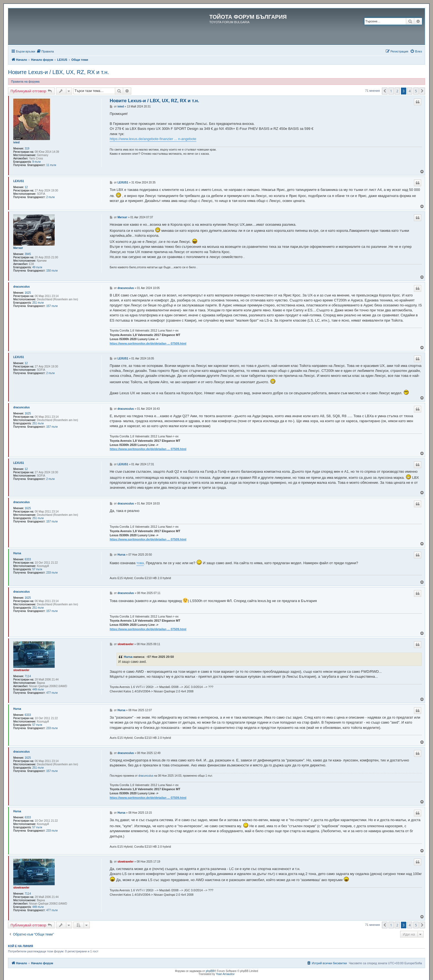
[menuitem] (45, 51)
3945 (28, 254)
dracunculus (21, 287)
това (140, 563)
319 (27, 149)
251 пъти (38, 303)
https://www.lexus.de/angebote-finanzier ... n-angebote (153, 139)
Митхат (18, 248)
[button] (385, 91)
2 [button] (397, 91)
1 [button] (391, 91)
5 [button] (416, 91)
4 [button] (410, 91)
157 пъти (52, 306)
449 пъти (38, 689)
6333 (28, 559)
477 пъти (52, 693)
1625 (28, 293)
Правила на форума (25, 82)
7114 (28, 676)
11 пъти (51, 165)
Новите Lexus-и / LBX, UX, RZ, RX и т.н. (59, 72)
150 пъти (52, 271)
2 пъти (50, 197)
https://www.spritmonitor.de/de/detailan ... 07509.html (148, 343)
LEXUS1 (19, 181)
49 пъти (37, 267)
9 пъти (36, 162)
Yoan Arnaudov (225, 974)
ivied (16, 142)
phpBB (210, 971)
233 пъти (52, 573)
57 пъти (37, 569)
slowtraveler (21, 670)
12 (26, 187)
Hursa (17, 553)
